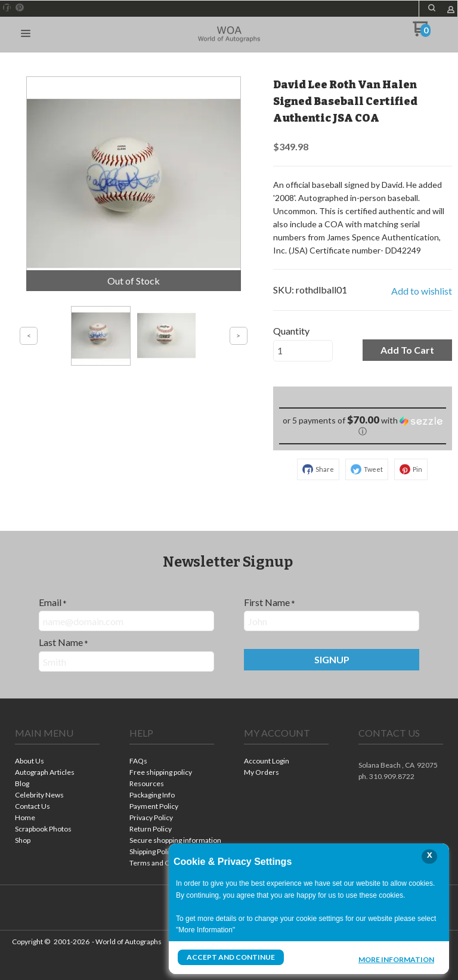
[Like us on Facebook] (7, 8)
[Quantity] (303, 351)
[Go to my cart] (421, 33)
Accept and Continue (231, 957)
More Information (396, 959)
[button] (432, 8)
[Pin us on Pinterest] (20, 8)
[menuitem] (57, 762)
